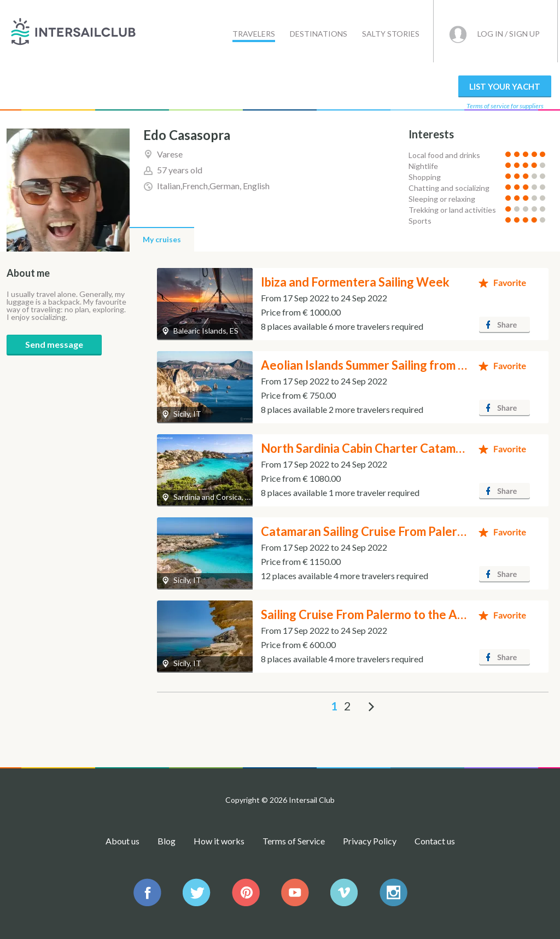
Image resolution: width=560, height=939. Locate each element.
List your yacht (505, 86)
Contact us (435, 841)
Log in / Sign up (509, 34)
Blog (167, 841)
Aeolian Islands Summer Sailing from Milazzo (381, 365)
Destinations (319, 34)
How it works (219, 841)
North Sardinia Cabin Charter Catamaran (371, 448)
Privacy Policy (370, 841)
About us (122, 841)
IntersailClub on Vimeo (344, 892)
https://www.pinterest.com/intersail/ (246, 892)
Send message (54, 344)
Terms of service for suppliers (505, 106)
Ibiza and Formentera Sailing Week (355, 282)
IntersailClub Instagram (393, 892)
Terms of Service (294, 841)
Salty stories (391, 34)
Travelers (254, 34)
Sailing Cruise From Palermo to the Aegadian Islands (401, 614)
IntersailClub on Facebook (147, 892)
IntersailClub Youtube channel (295, 892)
